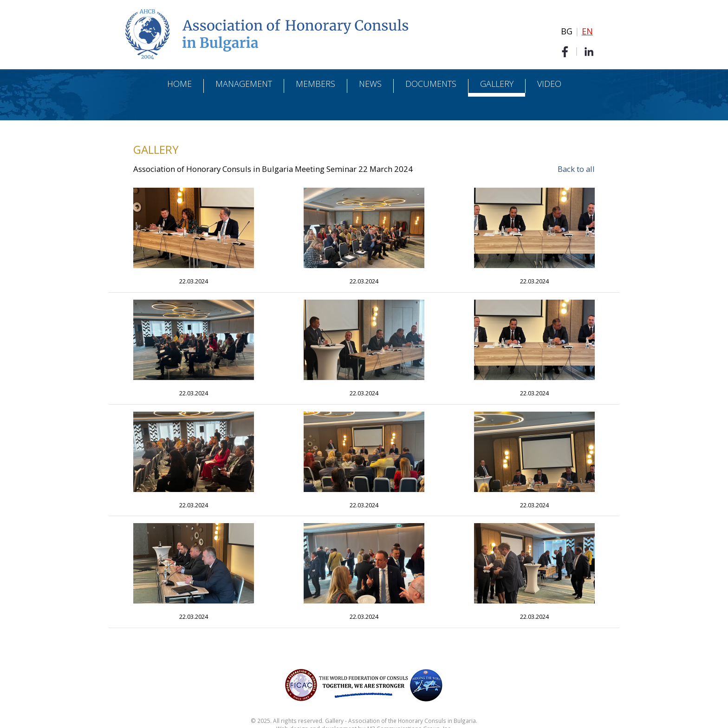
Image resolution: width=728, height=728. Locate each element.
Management (244, 84)
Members (315, 84)
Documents (431, 84)
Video (549, 84)
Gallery (497, 84)
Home (179, 84)
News (370, 84)
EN (587, 31)
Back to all (576, 169)
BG (567, 31)
